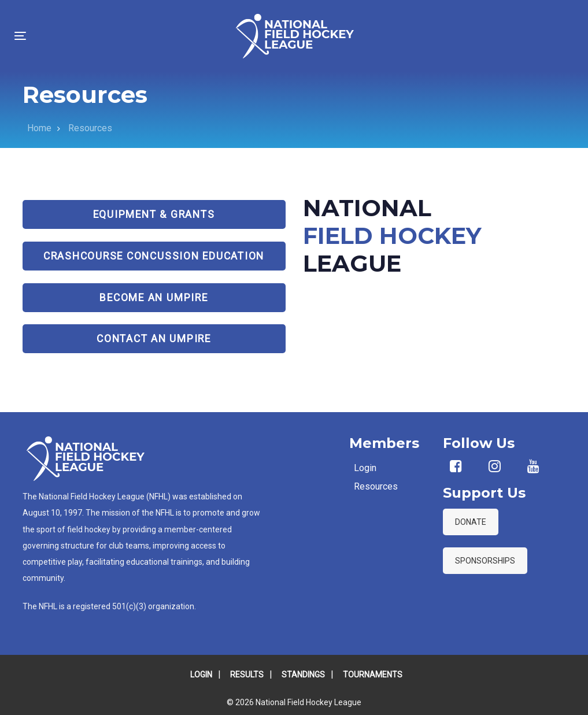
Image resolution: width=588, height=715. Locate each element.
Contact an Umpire (154, 339)
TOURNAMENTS (373, 675)
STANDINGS (303, 675)
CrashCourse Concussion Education (154, 256)
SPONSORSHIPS (485, 561)
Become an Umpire (154, 298)
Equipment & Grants (154, 214)
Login (365, 468)
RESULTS (247, 675)
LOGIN (201, 675)
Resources (376, 486)
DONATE (471, 522)
